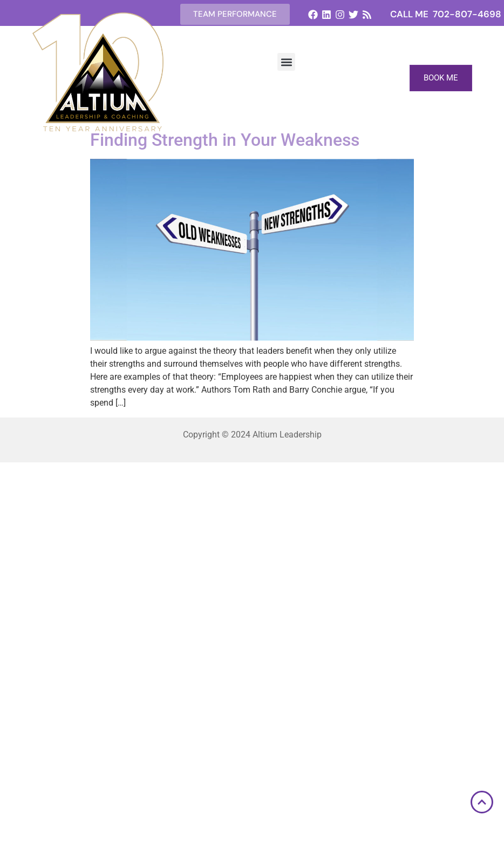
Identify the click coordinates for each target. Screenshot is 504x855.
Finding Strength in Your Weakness (225, 140)
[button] (286, 62)
